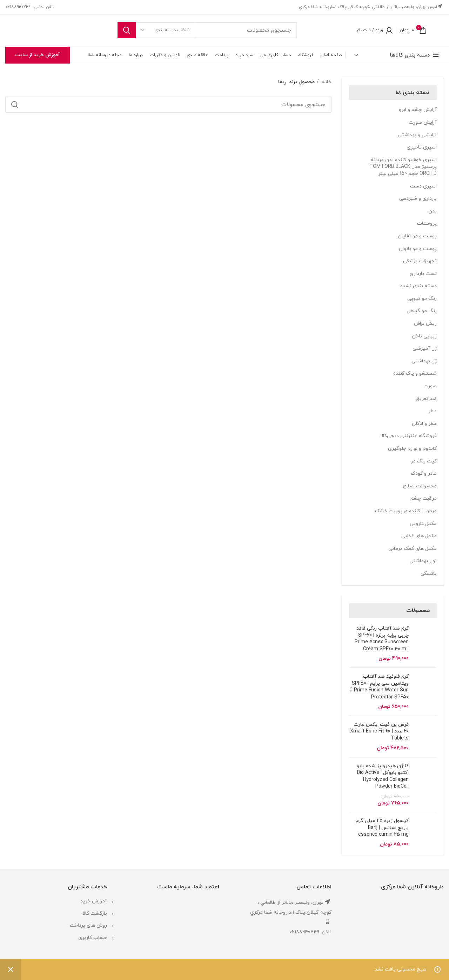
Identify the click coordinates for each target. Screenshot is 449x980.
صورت (430, 386)
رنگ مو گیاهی (422, 311)
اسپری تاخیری (422, 147)
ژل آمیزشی (425, 348)
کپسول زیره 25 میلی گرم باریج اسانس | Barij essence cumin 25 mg (382, 828)
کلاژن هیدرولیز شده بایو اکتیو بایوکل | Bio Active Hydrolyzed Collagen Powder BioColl (383, 776)
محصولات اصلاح (420, 486)
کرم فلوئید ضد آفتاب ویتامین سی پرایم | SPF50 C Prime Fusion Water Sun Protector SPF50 (379, 687)
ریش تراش (425, 324)
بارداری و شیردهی (418, 199)
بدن (433, 211)
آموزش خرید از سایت (38, 55)
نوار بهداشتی (423, 561)
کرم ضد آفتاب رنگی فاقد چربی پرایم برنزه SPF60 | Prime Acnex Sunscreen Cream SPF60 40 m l (382, 639)
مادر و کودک (424, 473)
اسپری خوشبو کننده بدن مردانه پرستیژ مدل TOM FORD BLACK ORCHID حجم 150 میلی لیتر (403, 167)
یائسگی (429, 574)
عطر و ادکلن (424, 424)
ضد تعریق (426, 399)
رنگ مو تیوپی (422, 299)
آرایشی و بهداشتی (417, 135)
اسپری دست (423, 186)
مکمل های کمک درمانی (413, 549)
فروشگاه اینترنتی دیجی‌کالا (408, 436)
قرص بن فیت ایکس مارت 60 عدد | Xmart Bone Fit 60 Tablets (379, 731)
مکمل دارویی (423, 524)
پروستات (427, 223)
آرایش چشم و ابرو (418, 110)
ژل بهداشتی (424, 361)
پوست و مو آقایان (417, 236)
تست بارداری (423, 274)
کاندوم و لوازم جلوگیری (412, 449)
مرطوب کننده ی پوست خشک (406, 511)
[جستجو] (207, 30)
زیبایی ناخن (424, 336)
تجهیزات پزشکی (420, 261)
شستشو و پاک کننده (415, 373)
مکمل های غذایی (419, 536)
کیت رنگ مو (424, 461)
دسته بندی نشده (418, 286)
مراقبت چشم (424, 498)
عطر (433, 411)
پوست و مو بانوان (418, 249)
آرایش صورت (423, 122)
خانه (326, 82)
